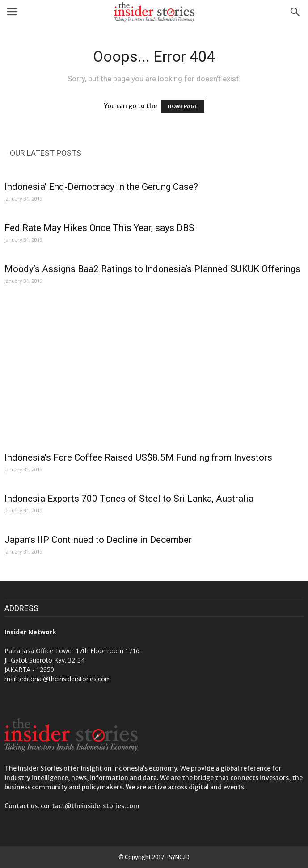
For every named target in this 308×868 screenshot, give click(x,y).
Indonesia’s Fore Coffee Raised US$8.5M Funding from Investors (138, 457)
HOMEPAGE (183, 106)
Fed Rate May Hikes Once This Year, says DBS (99, 228)
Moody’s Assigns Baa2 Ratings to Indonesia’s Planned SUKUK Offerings (152, 269)
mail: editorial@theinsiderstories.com (58, 679)
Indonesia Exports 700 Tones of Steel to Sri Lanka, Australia (129, 499)
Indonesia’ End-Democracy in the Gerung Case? (101, 187)
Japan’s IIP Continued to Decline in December (98, 540)
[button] (295, 12)
